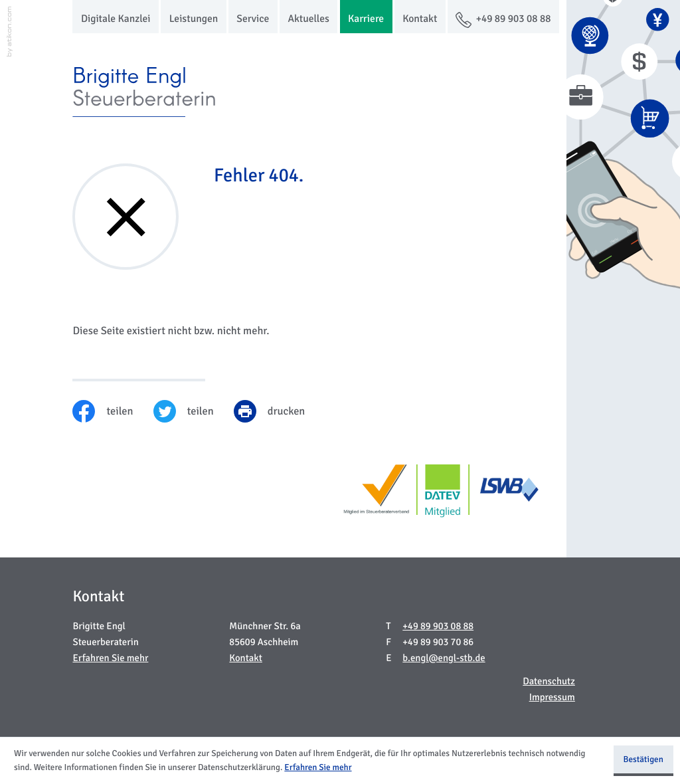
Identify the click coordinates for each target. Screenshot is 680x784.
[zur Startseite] (147, 92)
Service (253, 19)
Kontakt (420, 19)
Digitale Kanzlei (116, 19)
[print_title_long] (280, 411)
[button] (503, 17)
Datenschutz (549, 682)
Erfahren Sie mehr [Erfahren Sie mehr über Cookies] (318, 767)
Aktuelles (308, 19)
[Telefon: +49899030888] (438, 627)
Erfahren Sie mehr (110, 659)
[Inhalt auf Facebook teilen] (113, 411)
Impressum (552, 698)
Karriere (366, 19)
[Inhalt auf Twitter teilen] (194, 411)
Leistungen (194, 19)
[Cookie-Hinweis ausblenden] (643, 761)
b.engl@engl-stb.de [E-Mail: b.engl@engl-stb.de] (444, 659)
